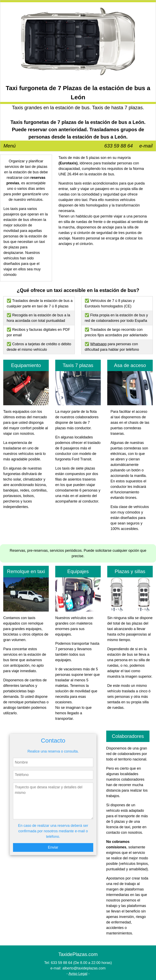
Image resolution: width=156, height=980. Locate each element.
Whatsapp (98, 344)
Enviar (53, 847)
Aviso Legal (78, 974)
